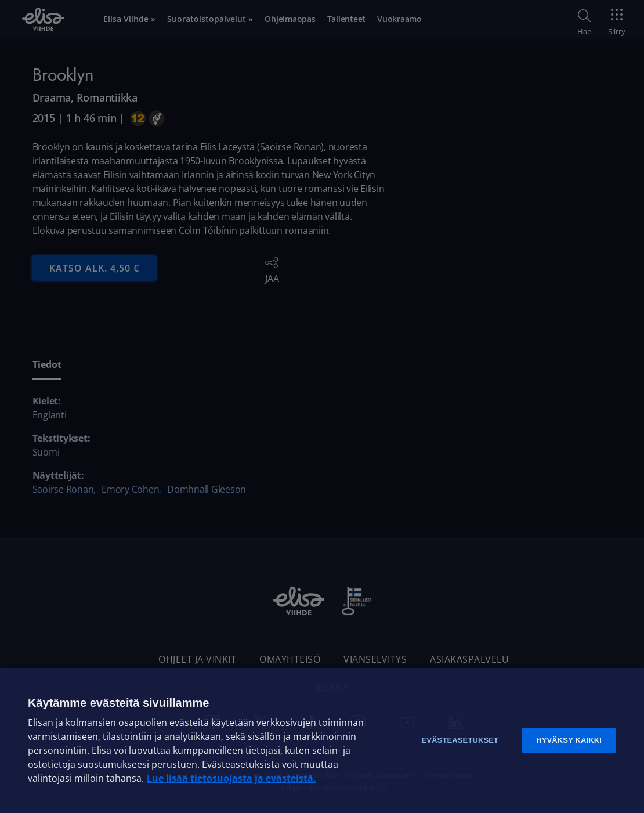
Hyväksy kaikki (569, 740)
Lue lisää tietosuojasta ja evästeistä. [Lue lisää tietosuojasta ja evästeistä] (231, 778)
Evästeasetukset (460, 740)
